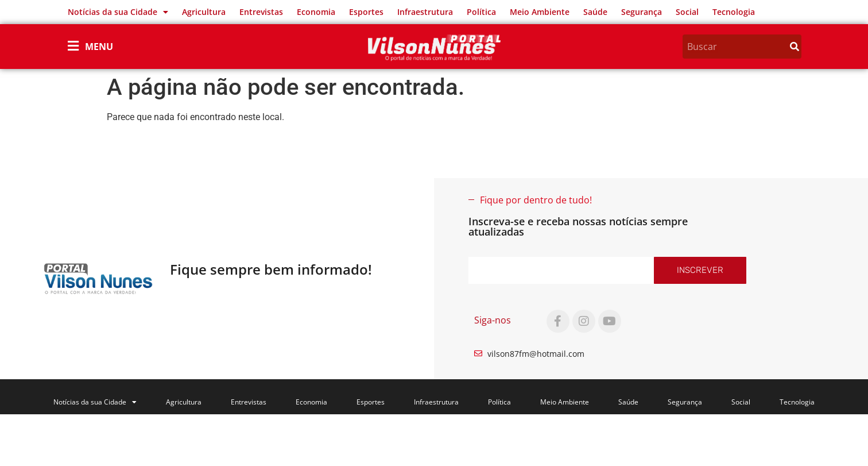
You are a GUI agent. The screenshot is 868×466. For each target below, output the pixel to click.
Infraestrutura (425, 12)
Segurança (642, 12)
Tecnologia (734, 12)
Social (687, 12)
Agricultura (204, 12)
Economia (316, 12)
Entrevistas (261, 12)
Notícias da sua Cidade (118, 12)
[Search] (795, 47)
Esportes (366, 12)
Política (481, 12)
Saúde (595, 12)
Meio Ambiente (540, 12)
